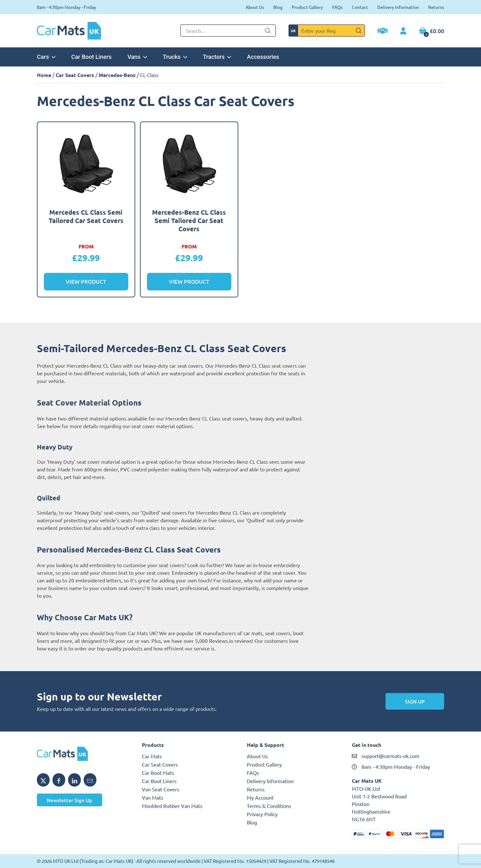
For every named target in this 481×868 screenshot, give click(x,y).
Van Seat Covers (160, 789)
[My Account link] (403, 31)
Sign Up (415, 701)
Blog (278, 7)
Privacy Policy (262, 814)
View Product (86, 282)
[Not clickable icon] (228, 31)
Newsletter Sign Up (70, 800)
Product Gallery (307, 7)
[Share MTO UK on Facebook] (59, 780)
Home (44, 75)
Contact (360, 7)
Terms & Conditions (269, 806)
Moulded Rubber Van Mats (172, 806)
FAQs (337, 7)
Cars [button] (46, 57)
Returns (436, 7)
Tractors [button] (217, 57)
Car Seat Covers (75, 75)
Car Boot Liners (91, 57)
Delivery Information (398, 7)
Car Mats (152, 756)
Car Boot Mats (158, 773)
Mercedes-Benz (117, 75)
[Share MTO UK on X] (43, 780)
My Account (260, 797)
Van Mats (153, 797)
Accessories (263, 57)
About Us (255, 7)
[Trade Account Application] (383, 31)
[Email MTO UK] (90, 780)
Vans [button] (137, 57)
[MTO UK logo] (83, 754)
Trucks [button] (175, 57)
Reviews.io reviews (230, 641)
